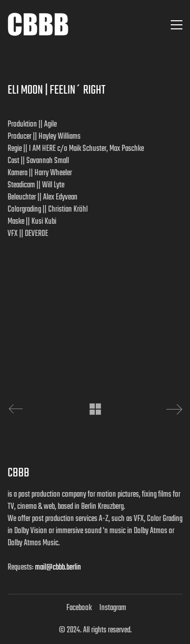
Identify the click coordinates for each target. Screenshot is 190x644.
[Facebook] (79, 608)
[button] (177, 25)
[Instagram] (113, 608)
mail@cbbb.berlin (58, 568)
